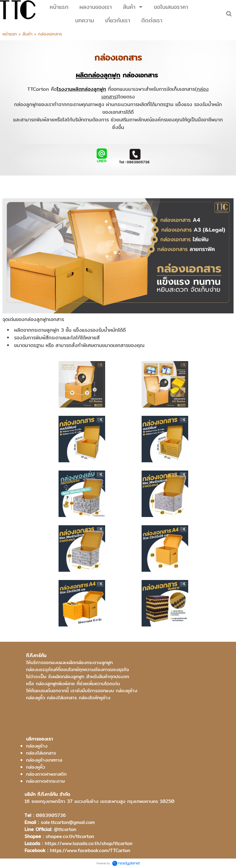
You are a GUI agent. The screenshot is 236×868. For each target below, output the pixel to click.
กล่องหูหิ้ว (36, 767)
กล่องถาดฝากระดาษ (46, 781)
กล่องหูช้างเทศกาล (44, 760)
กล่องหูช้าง (37, 746)
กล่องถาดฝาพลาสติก (46, 774)
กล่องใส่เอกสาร (41, 753)
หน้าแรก (10, 34)
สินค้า (27, 34)
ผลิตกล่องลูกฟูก (98, 75)
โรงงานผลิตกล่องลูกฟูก (81, 89)
